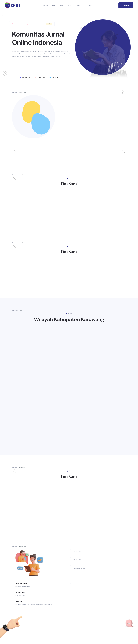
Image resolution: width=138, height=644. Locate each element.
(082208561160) (21, 597)
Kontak (91, 5)
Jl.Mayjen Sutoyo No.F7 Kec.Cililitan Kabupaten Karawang (34, 605)
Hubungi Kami (22, 548)
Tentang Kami (22, 93)
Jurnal (62, 5)
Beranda (45, 5)
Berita (69, 5)
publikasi (126, 5)
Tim (84, 5)
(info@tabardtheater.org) (24, 588)
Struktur (77, 5)
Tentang (54, 5)
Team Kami (22, 175)
